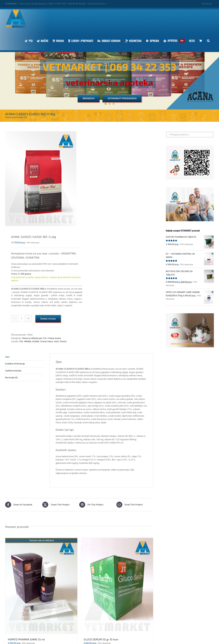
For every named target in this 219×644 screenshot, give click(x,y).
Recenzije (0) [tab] (11, 378)
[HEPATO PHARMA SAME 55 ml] (41, 586)
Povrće (63, 341)
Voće (56, 341)
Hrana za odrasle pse (32, 338)
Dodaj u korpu (48, 318)
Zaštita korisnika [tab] (13, 371)
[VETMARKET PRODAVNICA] (122, 98)
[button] (208, 41)
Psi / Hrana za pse (52, 338)
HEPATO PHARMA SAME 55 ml (26, 639)
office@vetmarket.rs (97, 4)
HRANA (28, 341)
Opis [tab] (7, 357)
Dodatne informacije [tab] (15, 364)
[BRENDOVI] (89, 98)
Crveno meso (47, 341)
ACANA (36, 341)
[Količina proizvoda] (22, 318)
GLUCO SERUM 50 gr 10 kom (101, 639)
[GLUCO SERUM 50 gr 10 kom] (117, 586)
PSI (21, 341)
